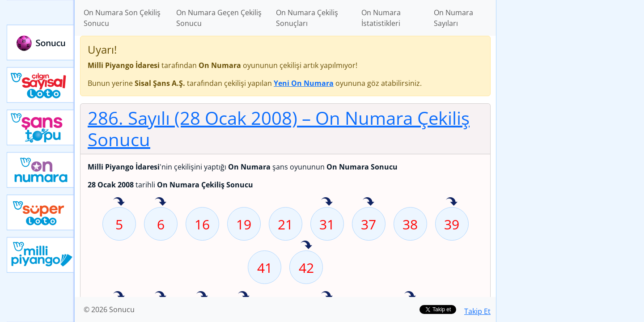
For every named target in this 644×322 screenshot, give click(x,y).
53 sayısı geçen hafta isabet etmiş (244, 296)
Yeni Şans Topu (41, 127)
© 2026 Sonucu (109, 309)
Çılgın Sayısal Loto (41, 85)
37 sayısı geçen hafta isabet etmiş (369, 202)
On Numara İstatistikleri (381, 18)
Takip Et (477, 311)
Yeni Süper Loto (41, 212)
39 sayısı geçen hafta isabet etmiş (452, 202)
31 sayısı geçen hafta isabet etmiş (327, 202)
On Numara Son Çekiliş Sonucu (122, 18)
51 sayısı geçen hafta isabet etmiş (202, 296)
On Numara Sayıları (453, 18)
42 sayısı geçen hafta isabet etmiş (306, 246)
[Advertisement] (570, 141)
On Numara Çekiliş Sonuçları (307, 18)
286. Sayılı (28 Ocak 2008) (279, 129)
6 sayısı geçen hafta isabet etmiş (161, 202)
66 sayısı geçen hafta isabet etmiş (410, 296)
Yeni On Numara (41, 170)
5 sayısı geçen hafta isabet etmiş (119, 202)
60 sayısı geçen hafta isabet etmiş (327, 296)
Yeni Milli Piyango (41, 255)
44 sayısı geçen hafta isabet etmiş (119, 296)
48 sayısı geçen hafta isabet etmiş (161, 296)
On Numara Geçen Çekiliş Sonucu (219, 18)
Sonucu (41, 42)
